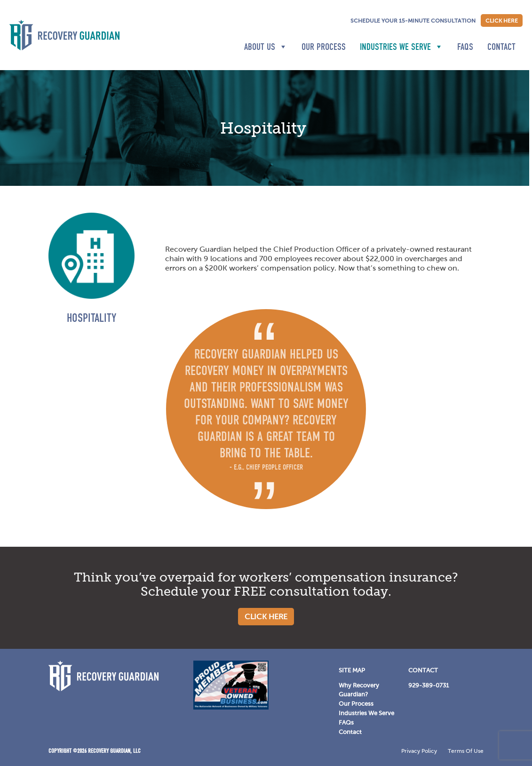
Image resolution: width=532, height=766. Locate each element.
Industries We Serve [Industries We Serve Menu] (366, 713)
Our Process (324, 47)
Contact (501, 47)
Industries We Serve (401, 47)
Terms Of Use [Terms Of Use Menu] (466, 751)
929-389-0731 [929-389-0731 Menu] (429, 685)
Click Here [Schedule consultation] (502, 21)
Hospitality (91, 318)
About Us (266, 47)
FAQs (465, 47)
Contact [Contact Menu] (350, 732)
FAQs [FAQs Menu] (346, 722)
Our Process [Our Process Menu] (356, 704)
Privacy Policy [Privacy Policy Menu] (419, 751)
